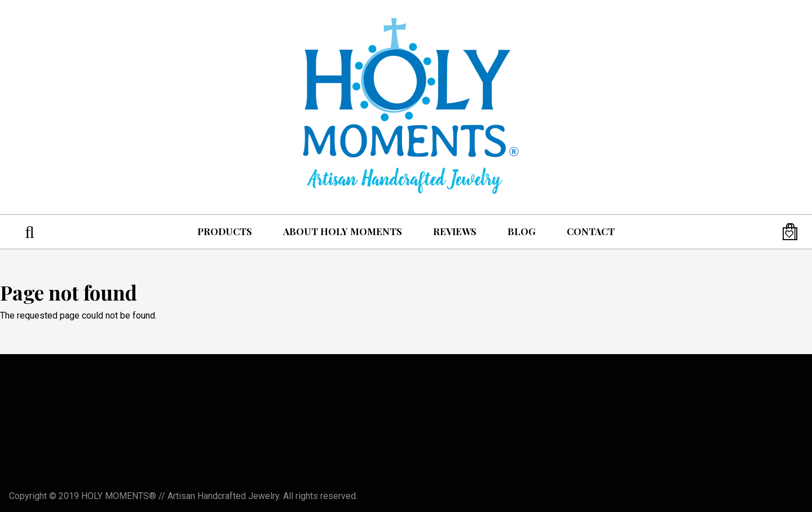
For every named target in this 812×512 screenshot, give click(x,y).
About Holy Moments (343, 231)
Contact (591, 231)
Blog (522, 231)
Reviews (455, 231)
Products (225, 231)
